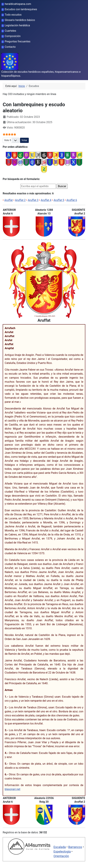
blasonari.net (13, 789)
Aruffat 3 (33, 200)
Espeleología (62, 851)
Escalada (60, 847)
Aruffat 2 (20, 200)
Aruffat (9, 200)
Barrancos (75, 847)
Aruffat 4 (46, 200)
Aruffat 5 (59, 200)
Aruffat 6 (72, 200)
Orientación (61, 856)
